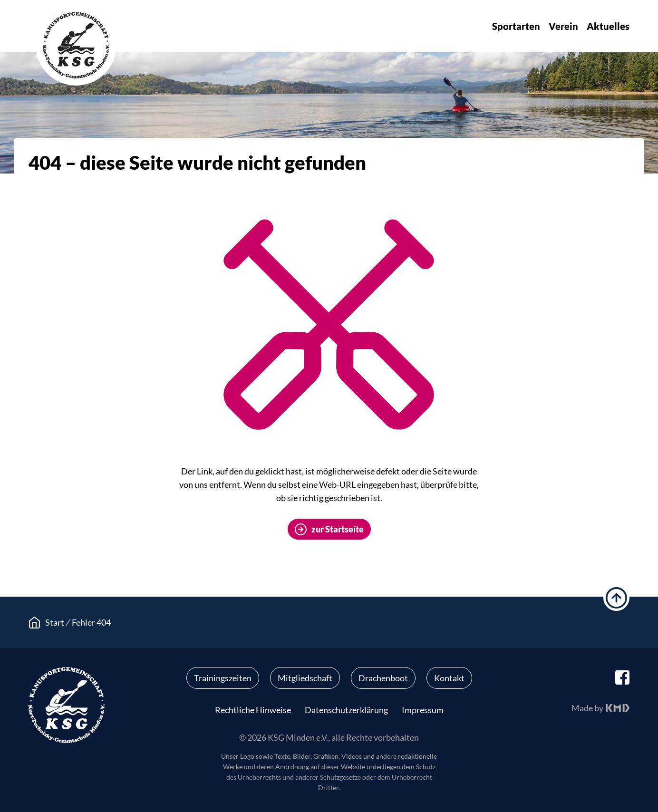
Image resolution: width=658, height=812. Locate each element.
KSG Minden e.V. (76, 45)
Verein (563, 26)
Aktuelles (608, 26)
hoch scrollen (616, 598)
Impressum (423, 710)
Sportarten (516, 26)
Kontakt (449, 678)
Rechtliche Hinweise (253, 710)
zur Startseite (338, 529)
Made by (587, 708)
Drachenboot (383, 678)
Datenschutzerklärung (346, 710)
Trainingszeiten (223, 678)
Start (55, 622)
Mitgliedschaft (305, 678)
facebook (622, 677)
